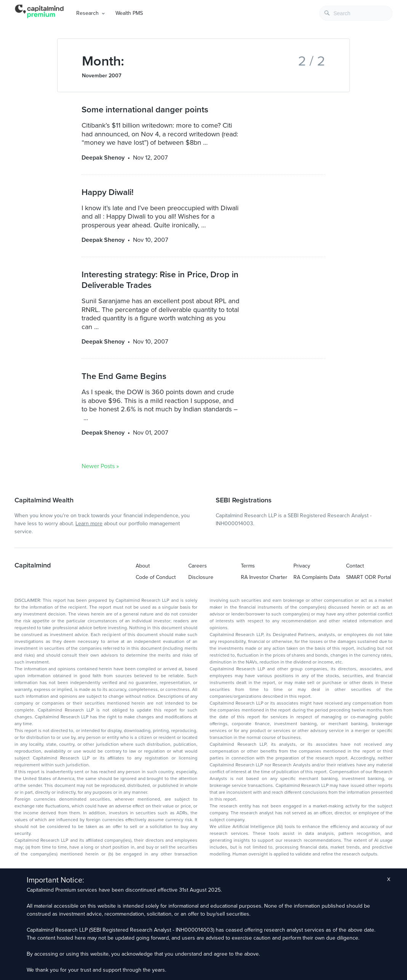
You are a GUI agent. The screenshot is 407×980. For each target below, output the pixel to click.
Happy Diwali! (107, 192)
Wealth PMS (129, 13)
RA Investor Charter (264, 577)
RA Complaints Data (317, 577)
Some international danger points (145, 110)
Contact (355, 566)
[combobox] (356, 13)
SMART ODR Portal (369, 577)
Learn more (89, 524)
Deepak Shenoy (103, 158)
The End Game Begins (124, 376)
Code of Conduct (156, 577)
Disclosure (201, 577)
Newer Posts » (100, 466)
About (143, 566)
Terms (248, 566)
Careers (198, 566)
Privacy (302, 566)
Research (87, 13)
